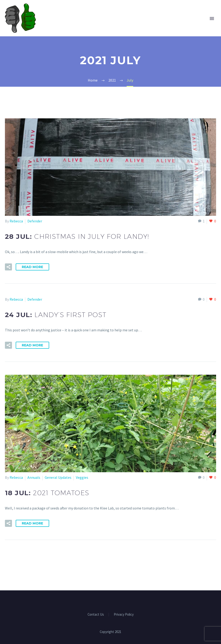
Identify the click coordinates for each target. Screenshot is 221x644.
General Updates (58, 477)
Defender (35, 221)
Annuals (34, 477)
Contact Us (96, 615)
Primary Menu (212, 19)
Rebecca (16, 221)
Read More (32, 267)
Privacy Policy (124, 615)
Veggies (82, 477)
